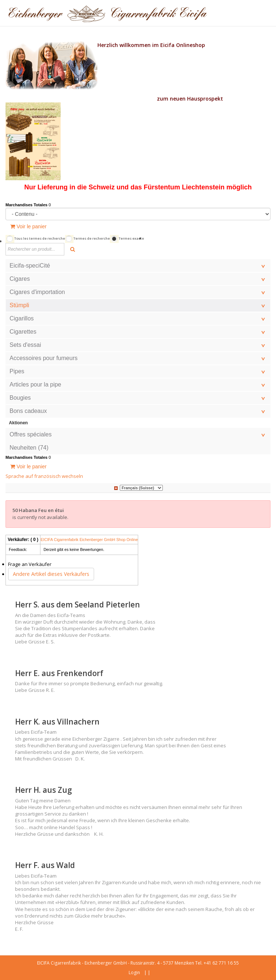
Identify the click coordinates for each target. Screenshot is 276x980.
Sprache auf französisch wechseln (44, 476)
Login (134, 972)
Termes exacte (131, 238)
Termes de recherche (92, 238)
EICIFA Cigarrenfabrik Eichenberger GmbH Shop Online (89, 540)
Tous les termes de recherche (40, 238)
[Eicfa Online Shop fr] (107, 13)
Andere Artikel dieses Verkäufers (51, 574)
